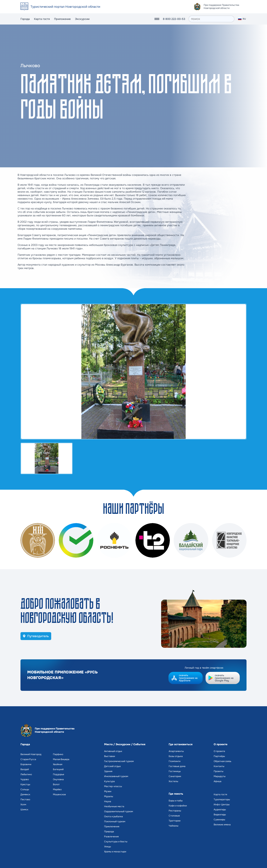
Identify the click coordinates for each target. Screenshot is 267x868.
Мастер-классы (113, 786)
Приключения (112, 827)
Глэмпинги (175, 761)
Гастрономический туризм (119, 761)
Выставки (110, 756)
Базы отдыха (176, 756)
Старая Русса (28, 759)
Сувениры (219, 820)
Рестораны (175, 811)
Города (25, 19)
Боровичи (26, 764)
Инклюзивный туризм (116, 776)
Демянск (25, 794)
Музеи (108, 791)
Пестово (25, 799)
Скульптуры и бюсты (116, 842)
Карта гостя (42, 19)
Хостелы (173, 781)
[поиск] (211, 19)
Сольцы (25, 789)
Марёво (57, 789)
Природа (109, 832)
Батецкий (58, 769)
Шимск (24, 810)
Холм (23, 804)
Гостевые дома (177, 766)
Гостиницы (175, 771)
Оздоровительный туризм (119, 811)
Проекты (219, 771)
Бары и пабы (176, 801)
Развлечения (111, 837)
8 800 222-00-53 (174, 19)
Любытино (26, 774)
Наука (108, 801)
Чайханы (173, 826)
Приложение (62, 19)
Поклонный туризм (115, 821)
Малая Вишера (61, 759)
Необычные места (114, 806)
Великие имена (222, 825)
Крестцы (25, 784)
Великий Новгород (31, 754)
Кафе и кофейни (178, 806)
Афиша (218, 781)
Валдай (25, 769)
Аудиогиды (220, 810)
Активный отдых (113, 751)
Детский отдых (112, 766)
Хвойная (58, 764)
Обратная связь (222, 761)
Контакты (219, 766)
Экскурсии (82, 19)
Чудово (25, 779)
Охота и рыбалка (114, 816)
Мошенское (59, 794)
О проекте (219, 751)
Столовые (174, 816)
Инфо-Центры (222, 804)
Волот (56, 784)
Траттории (175, 821)
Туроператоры (222, 799)
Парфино (58, 754)
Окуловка (58, 779)
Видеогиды (220, 815)
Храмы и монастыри (115, 852)
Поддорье (59, 774)
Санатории (175, 776)
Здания (108, 771)
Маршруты (220, 776)
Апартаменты (176, 751)
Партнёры (219, 756)
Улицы (108, 847)
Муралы (109, 796)
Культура (109, 781)
